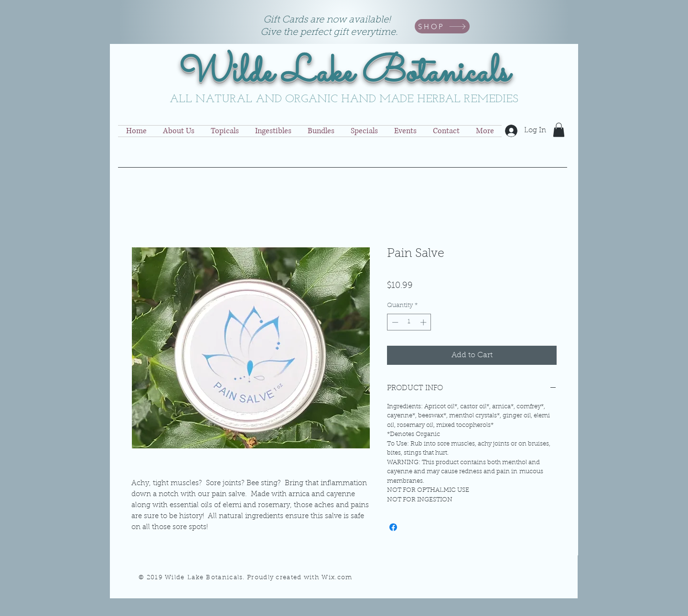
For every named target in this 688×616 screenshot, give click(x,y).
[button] (559, 130)
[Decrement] (394, 322)
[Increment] (424, 322)
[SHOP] (442, 26)
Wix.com (337, 578)
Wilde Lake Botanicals (344, 74)
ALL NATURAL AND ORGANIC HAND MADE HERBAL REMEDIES (344, 99)
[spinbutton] (409, 322)
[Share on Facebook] (393, 527)
